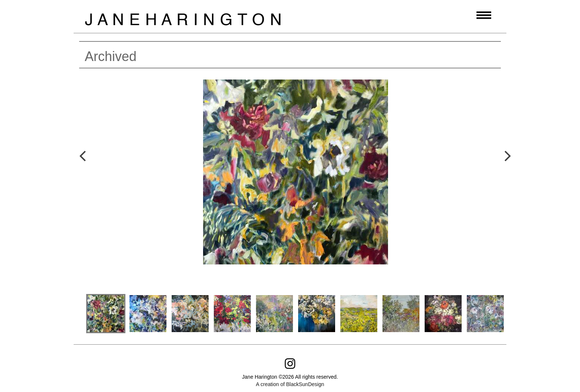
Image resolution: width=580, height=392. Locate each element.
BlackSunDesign (305, 384)
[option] (296, 179)
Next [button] (501, 178)
